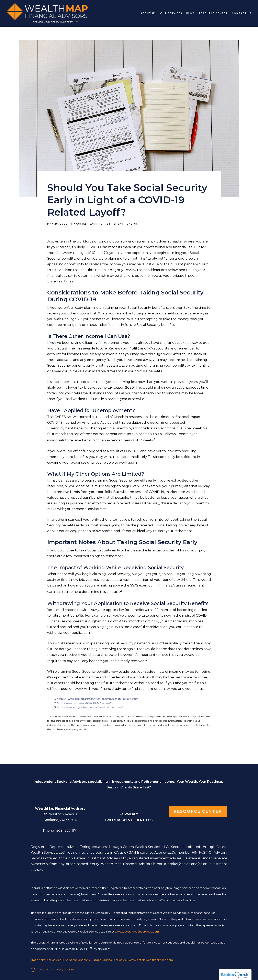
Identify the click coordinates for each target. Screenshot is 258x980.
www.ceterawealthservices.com (151, 960)
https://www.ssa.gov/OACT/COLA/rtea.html (84, 703)
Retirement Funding (121, 224)
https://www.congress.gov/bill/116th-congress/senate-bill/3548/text (98, 699)
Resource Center (213, 13)
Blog (190, 13)
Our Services (171, 13)
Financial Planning (87, 224)
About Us (148, 13)
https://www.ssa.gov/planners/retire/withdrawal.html (90, 707)
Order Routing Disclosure (110, 960)
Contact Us (242, 13)
